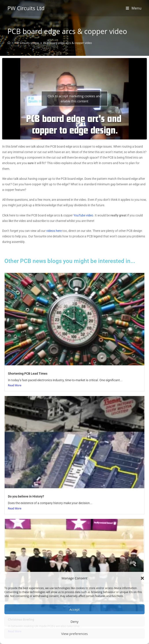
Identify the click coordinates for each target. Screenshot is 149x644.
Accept (75, 609)
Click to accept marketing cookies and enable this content (74, 99)
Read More (15, 385)
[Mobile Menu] (134, 8)
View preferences (74, 634)
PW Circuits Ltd (26, 8)
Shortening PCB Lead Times (28, 374)
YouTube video (83, 215)
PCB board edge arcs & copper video (67, 43)
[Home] (9, 43)
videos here (54, 231)
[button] (142, 578)
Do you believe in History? (26, 496)
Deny (74, 621)
